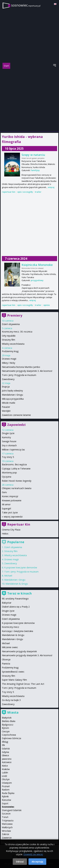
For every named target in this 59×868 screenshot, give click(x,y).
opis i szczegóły (25, 192)
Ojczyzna (7, 477)
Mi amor (6, 504)
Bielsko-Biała (9, 721)
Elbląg (5, 742)
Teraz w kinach (20, 593)
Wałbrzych (7, 827)
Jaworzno (7, 759)
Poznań (6, 786)
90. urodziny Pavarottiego (15, 599)
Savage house (9, 441)
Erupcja (6, 387)
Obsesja (6, 659)
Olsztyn (6, 779)
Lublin (5, 772)
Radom (6, 790)
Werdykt (6, 411)
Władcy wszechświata (13, 344)
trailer (38, 192)
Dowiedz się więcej (33, 854)
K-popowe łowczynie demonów (21, 567)
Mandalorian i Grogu (12, 395)
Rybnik (5, 796)
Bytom (5, 728)
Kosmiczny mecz (10, 627)
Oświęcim (7, 783)
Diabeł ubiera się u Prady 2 (16, 607)
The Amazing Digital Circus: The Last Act (23, 684)
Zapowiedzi (16, 425)
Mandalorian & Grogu (17, 584)
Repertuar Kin (19, 524)
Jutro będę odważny (12, 391)
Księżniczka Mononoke (37, 265)
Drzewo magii (9, 359)
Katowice (7, 762)
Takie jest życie (10, 512)
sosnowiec (26, 5)
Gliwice (5, 755)
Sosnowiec (8, 807)
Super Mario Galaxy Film (14, 680)
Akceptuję (37, 862)
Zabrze (6, 834)
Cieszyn (6, 731)
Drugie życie (8, 433)
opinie (47, 305)
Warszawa (7, 824)
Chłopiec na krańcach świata (17, 488)
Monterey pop (9, 473)
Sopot (5, 803)
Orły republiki (9, 336)
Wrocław (6, 831)
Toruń (5, 817)
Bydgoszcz (8, 725)
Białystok (7, 718)
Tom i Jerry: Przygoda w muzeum (19, 375)
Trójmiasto (8, 821)
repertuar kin (9, 192)
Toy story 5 (8, 457)
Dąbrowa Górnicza (11, 738)
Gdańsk (6, 749)
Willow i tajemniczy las (13, 450)
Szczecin (6, 814)
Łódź (4, 776)
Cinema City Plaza (11, 530)
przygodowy (37, 280)
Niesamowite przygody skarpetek (19, 651)
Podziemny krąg (10, 351)
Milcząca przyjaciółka (13, 399)
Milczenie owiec (10, 647)
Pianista (6, 664)
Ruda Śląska (8, 793)
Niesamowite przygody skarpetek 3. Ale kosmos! (27, 371)
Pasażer (6, 407)
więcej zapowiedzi (13, 517)
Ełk (3, 745)
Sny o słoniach (9, 445)
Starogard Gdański (12, 810)
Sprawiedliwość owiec (13, 672)
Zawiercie (7, 838)
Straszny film (8, 340)
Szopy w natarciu (33, 155)
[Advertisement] (29, 100)
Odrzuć (20, 862)
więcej (51, 187)
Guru (4, 492)
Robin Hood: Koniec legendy (17, 481)
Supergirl (6, 509)
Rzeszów (6, 800)
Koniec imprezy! (10, 496)
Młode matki (8, 403)
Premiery (15, 315)
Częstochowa (9, 735)
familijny (35, 170)
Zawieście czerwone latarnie (16, 415)
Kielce (5, 766)
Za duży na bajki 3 (11, 700)
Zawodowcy (8, 379)
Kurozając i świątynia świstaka (17, 631)
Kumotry (6, 437)
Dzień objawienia (11, 324)
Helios (5, 534)
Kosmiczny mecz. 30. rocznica (17, 332)
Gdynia (5, 752)
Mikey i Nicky (8, 363)
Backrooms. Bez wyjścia (14, 464)
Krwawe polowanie (12, 500)
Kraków (6, 769)
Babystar (7, 603)
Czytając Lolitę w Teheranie (16, 469)
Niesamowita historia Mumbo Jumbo (21, 367)
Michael (8, 576)
